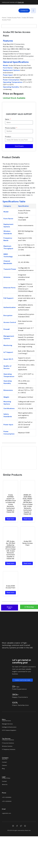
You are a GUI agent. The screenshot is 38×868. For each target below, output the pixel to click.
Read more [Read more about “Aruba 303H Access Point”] (11, 616)
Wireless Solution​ (7, 770)
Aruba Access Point (14, 18)
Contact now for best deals (22, 704)
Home (4, 18)
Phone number (11, 152)
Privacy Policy (6, 802)
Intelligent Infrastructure (9, 751)
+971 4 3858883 (7, 821)
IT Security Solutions (8, 767)
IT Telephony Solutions (9, 773)
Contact (4, 786)
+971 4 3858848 (7, 825)
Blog (3, 792)
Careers (4, 789)
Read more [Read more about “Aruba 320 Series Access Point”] (27, 587)
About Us (5, 783)
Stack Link (21, 2)
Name (7, 143)
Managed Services (7, 748)
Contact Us (24, 11)
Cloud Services (6, 744)
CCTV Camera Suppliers (9, 754)
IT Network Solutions (8, 764)
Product (8, 160)
